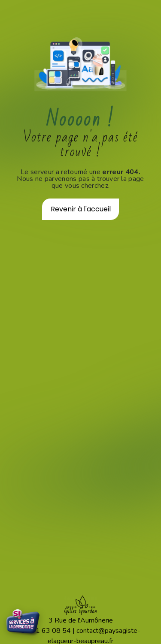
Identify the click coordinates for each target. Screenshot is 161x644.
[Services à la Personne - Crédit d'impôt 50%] (24, 623)
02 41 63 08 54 (46, 631)
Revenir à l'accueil (81, 209)
